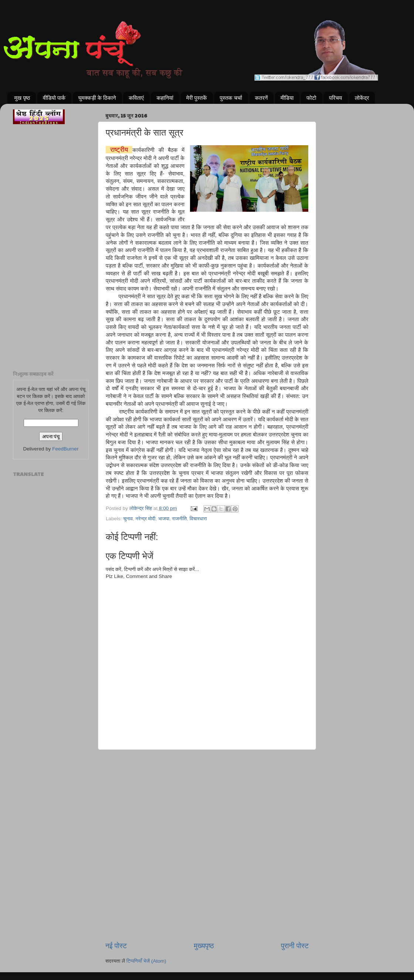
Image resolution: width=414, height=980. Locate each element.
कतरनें (262, 98)
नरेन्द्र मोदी (146, 519)
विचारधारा (198, 519)
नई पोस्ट (116, 946)
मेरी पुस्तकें (197, 98)
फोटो (311, 98)
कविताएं (136, 98)
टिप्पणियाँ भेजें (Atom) (146, 961)
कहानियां (165, 98)
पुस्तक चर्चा (231, 98)
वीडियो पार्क (54, 98)
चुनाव (128, 519)
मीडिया (287, 98)
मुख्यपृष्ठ (204, 946)
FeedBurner (65, 449)
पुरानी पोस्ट (295, 946)
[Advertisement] (207, 787)
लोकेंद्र (362, 98)
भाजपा (164, 519)
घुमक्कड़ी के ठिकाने (97, 98)
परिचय (335, 98)
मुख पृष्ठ (22, 98)
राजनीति (180, 519)
